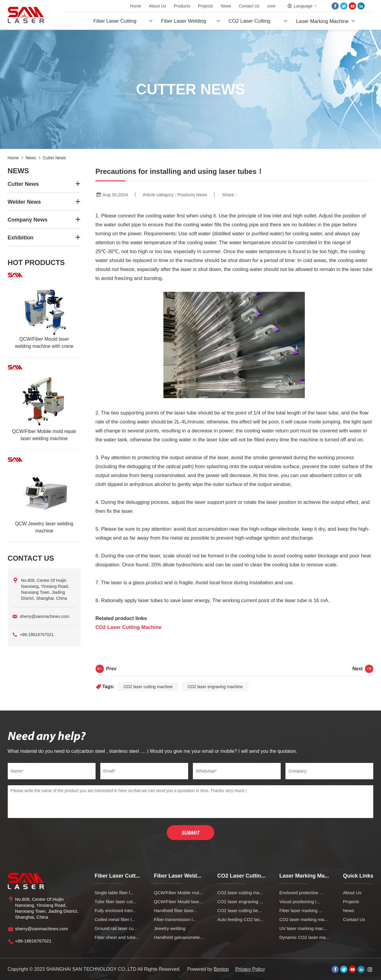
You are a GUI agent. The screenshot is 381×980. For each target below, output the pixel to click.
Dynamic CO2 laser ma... (304, 937)
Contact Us (249, 6)
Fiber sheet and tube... (117, 937)
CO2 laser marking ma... (303, 919)
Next (363, 669)
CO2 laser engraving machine (215, 687)
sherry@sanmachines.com (45, 616)
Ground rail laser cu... (116, 928)
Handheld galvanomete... (179, 937)
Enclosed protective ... (301, 893)
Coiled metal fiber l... (115, 919)
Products (182, 6)
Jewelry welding (170, 928)
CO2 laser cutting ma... (240, 893)
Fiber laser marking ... (301, 910)
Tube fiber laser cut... (115, 902)
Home (136, 6)
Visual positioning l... (299, 902)
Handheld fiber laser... (176, 910)
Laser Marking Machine (322, 21)
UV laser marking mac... (303, 928)
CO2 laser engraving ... (240, 902)
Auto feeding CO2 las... (240, 919)
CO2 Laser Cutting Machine (129, 627)
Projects (206, 6)
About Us (157, 6)
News (226, 6)
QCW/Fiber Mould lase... (178, 902)
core (271, 6)
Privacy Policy (250, 969)
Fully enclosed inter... (116, 910)
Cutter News (54, 158)
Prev (106, 669)
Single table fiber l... (114, 893)
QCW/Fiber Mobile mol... (178, 893)
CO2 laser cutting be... (239, 910)
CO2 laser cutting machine (148, 687)
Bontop (221, 969)
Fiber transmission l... (175, 919)
